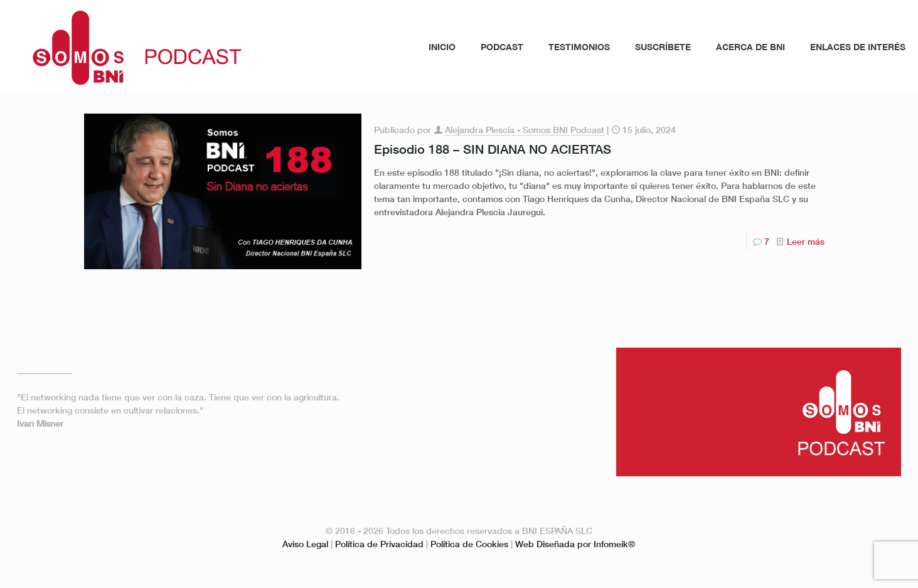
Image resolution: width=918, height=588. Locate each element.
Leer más (806, 241)
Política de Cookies (469, 544)
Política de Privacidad (379, 544)
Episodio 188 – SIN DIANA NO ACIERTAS (493, 149)
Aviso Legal (305, 544)
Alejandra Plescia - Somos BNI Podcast (525, 130)
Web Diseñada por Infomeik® (575, 544)
